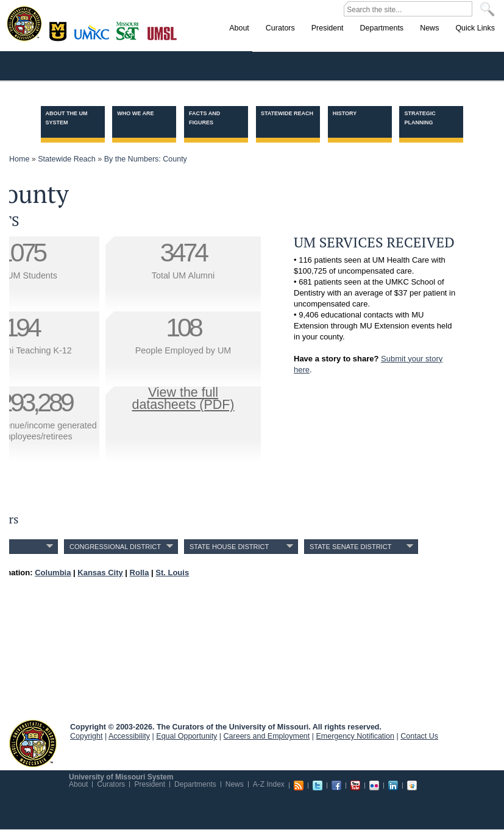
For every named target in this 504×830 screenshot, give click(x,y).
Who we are (135, 113)
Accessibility (129, 736)
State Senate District (350, 547)
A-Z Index (269, 784)
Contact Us (419, 736)
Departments (195, 784)
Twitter (318, 786)
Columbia (59, 30)
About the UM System (67, 118)
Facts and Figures (204, 118)
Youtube (355, 786)
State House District (229, 547)
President (150, 784)
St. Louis (162, 32)
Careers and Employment (267, 736)
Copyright (87, 736)
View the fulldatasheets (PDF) (183, 399)
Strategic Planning (420, 118)
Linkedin (393, 786)
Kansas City (94, 36)
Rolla (130, 30)
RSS (299, 786)
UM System (33, 743)
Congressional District (115, 547)
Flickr (374, 786)
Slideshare (412, 786)
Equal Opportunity (186, 736)
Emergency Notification (356, 736)
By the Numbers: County (146, 159)
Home (19, 159)
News (235, 784)
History (345, 113)
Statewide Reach (287, 113)
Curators (111, 784)
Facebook (336, 786)
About (78, 784)
